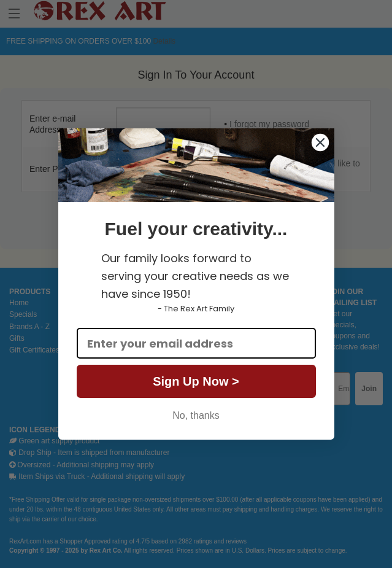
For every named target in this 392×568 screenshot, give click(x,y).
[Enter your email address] (196, 343)
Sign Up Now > (196, 381)
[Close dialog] (320, 142)
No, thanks (196, 415)
